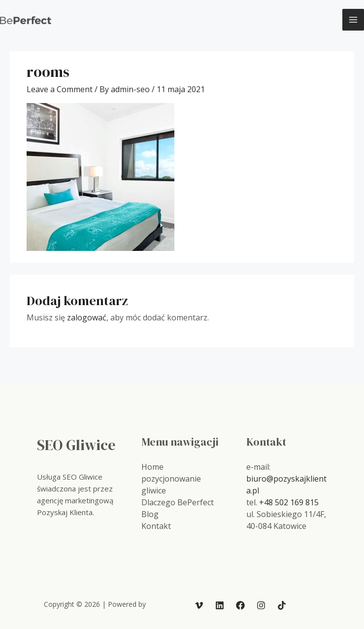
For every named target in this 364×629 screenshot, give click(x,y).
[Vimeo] (199, 605)
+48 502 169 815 (289, 502)
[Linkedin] (220, 605)
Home (152, 467)
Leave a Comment (60, 89)
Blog (150, 514)
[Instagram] (261, 605)
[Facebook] (240, 605)
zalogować (87, 317)
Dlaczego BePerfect (178, 502)
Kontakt (156, 526)
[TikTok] (282, 605)
